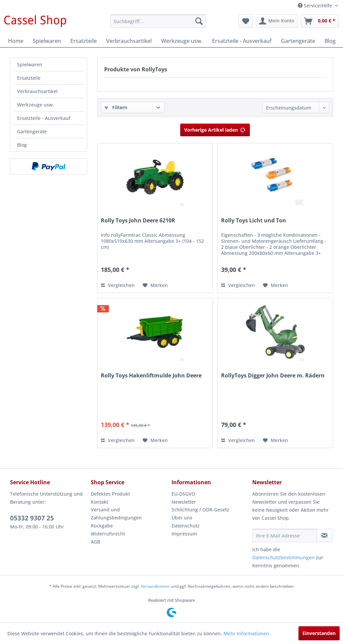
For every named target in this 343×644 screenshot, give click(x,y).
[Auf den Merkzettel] (155, 285)
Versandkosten (155, 586)
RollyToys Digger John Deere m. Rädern (273, 376)
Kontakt (99, 502)
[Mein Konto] (277, 21)
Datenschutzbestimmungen (283, 557)
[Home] (16, 41)
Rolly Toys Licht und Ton (254, 221)
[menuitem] (158, 21)
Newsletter (184, 502)
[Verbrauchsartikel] (129, 41)
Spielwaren (30, 64)
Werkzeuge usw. (36, 105)
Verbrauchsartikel (37, 91)
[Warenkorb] (320, 21)
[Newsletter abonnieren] (325, 535)
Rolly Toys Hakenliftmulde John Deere (151, 376)
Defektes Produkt (110, 494)
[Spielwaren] (47, 41)
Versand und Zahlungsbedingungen (116, 514)
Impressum (184, 534)
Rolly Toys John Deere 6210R (138, 221)
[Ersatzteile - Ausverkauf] (242, 41)
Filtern (116, 107)
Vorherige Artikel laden (215, 129)
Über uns (182, 518)
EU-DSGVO (183, 494)
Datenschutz (186, 526)
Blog (22, 145)
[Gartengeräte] (298, 41)
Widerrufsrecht (108, 534)
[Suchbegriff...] (158, 21)
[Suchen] (199, 21)
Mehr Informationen (246, 633)
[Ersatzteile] (84, 41)
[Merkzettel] (246, 21)
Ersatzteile (29, 78)
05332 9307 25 (32, 518)
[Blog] (330, 41)
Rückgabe (102, 526)
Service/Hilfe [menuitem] (316, 6)
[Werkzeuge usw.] (182, 41)
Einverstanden (319, 633)
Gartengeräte (32, 131)
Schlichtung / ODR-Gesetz (200, 510)
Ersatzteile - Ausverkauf (44, 118)
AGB (95, 542)
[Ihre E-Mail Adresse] (285, 535)
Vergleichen (118, 285)
